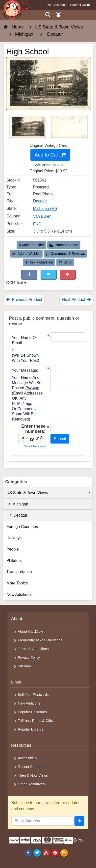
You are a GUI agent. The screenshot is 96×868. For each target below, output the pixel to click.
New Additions (19, 594)
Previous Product (24, 300)
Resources (21, 745)
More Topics (17, 583)
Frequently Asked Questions (40, 640)
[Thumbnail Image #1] (29, 128)
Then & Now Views (33, 775)
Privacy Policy (29, 658)
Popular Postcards (32, 712)
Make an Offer (31, 245)
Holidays (14, 538)
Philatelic (14, 561)
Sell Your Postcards (33, 695)
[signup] (79, 821)
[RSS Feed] (64, 853)
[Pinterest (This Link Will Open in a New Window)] (68, 275)
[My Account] (58, 14)
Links (16, 682)
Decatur (17, 515)
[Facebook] (28, 853)
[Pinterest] (55, 853)
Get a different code (35, 446)
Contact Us (78, 5)
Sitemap (24, 666)
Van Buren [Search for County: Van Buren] (42, 216)
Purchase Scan (64, 245)
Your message (24, 370)
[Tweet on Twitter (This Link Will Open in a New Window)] (49, 275)
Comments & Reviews (65, 254)
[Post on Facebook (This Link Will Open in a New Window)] (29, 275)
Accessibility (27, 758)
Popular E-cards (31, 729)
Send (65, 262)
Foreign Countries (22, 527)
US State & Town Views (48, 493)
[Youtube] (46, 853)
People (13, 549)
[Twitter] (37, 853)
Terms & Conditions (33, 649)
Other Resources (31, 784)
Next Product (76, 300)
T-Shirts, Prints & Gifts (35, 721)
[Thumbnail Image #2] (69, 128)
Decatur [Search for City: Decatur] (40, 201)
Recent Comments (33, 767)
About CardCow (30, 631)
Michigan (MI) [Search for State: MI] (45, 209)
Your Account (57, 5)
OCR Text (15, 283)
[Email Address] (43, 821)
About (17, 619)
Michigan (17, 504)
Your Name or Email (24, 340)
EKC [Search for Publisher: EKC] (37, 224)
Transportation (19, 572)
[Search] (48, 14)
